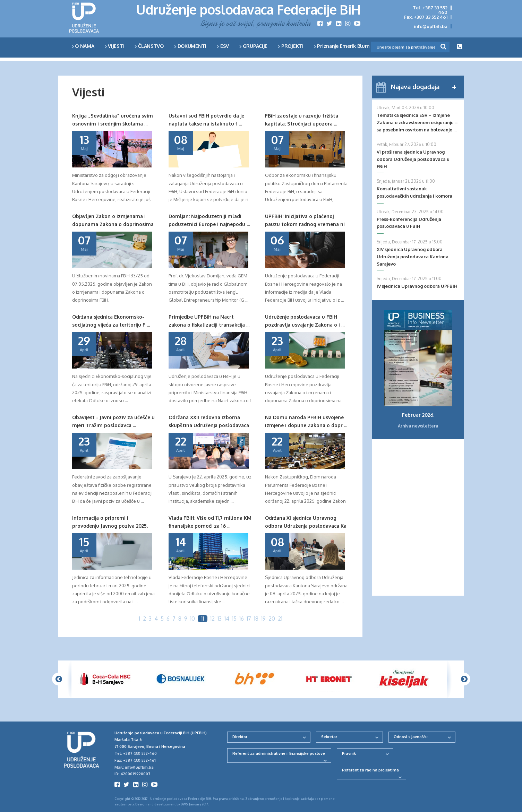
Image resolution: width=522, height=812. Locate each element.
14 (227, 619)
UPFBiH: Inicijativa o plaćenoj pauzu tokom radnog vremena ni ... (305, 221)
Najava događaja (415, 87)
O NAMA (83, 46)
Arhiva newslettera (418, 426)
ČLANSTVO (149, 46)
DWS (184, 804)
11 (203, 619)
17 (249, 619)
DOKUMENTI (190, 46)
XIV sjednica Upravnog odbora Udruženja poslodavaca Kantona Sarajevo (413, 257)
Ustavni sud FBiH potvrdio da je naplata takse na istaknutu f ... (206, 119)
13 (220, 619)
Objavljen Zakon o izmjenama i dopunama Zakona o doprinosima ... (113, 221)
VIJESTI (115, 46)
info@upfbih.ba (431, 26)
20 (272, 619)
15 (234, 619)
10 (192, 619)
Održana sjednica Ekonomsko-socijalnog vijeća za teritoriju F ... (111, 321)
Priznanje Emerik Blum (342, 46)
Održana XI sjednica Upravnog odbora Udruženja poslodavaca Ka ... (306, 522)
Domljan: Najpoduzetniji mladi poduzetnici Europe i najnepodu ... (209, 220)
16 (242, 619)
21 (280, 619)
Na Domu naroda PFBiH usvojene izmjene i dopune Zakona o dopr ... (306, 421)
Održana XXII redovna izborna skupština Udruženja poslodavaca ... (209, 422)
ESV (223, 46)
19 (263, 619)
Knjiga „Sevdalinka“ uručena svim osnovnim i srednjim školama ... (113, 119)
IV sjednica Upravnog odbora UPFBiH (417, 286)
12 (212, 619)
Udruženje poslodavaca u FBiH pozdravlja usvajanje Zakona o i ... (305, 321)
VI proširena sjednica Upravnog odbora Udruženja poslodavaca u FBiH (413, 159)
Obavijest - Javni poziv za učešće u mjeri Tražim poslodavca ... (113, 421)
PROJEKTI (291, 46)
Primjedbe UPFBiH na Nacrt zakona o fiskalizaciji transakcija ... (209, 321)
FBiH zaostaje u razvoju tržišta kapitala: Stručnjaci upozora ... (302, 119)
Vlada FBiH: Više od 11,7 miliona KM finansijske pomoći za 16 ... (210, 522)
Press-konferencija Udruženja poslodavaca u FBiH (409, 223)
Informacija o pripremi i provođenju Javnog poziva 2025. (110, 522)
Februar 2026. (418, 415)
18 (256, 619)
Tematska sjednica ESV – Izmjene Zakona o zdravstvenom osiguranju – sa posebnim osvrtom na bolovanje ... (417, 122)
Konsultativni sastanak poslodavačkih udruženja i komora (414, 192)
